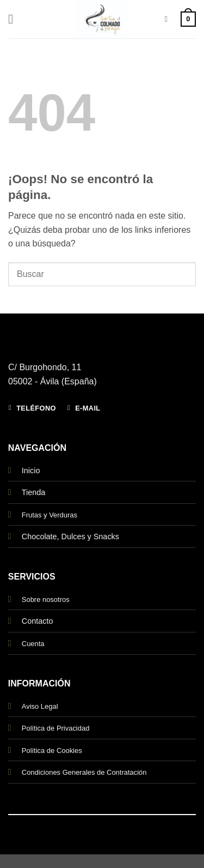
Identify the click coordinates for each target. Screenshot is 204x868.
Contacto (38, 621)
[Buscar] (168, 19)
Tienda (33, 492)
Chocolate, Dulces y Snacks (70, 537)
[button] (15, 19)
